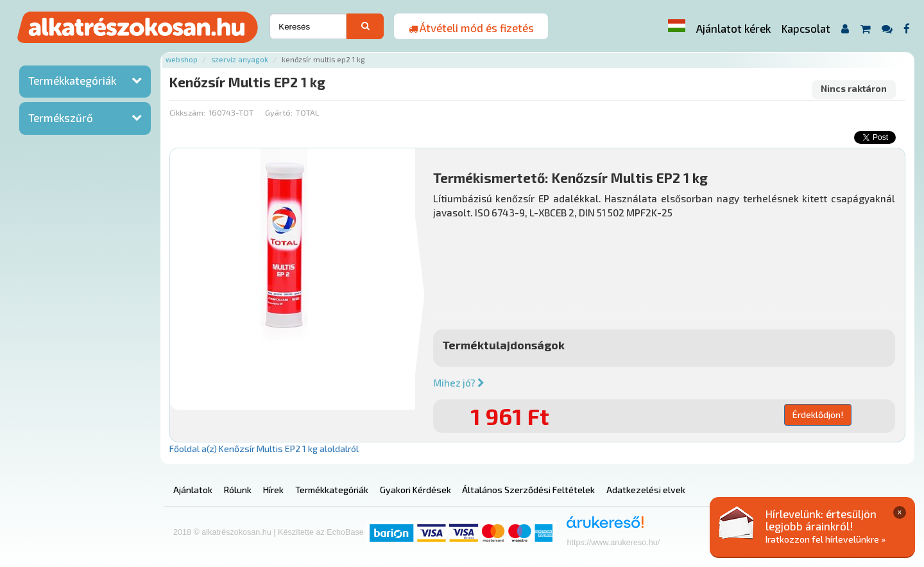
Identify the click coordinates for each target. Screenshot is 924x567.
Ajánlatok (193, 490)
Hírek (273, 490)
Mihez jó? (459, 383)
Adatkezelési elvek (646, 490)
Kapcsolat (806, 28)
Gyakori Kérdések (415, 490)
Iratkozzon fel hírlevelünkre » (826, 539)
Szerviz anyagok (240, 59)
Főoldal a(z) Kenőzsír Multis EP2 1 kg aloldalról (264, 449)
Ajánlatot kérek (733, 28)
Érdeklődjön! (818, 414)
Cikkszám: (187, 112)
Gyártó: (279, 112)
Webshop (182, 59)
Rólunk (238, 490)
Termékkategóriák (72, 80)
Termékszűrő (61, 118)
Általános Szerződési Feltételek (528, 490)
